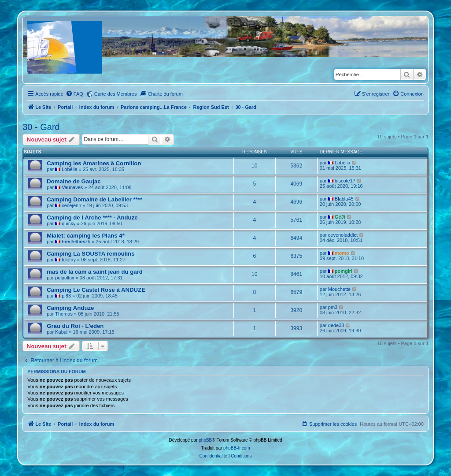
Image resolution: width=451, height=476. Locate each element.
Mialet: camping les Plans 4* (86, 236)
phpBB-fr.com (237, 448)
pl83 (66, 296)
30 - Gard (41, 127)
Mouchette (339, 289)
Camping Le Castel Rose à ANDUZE (96, 290)
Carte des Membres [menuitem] (116, 94)
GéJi (340, 217)
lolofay (69, 260)
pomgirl (344, 271)
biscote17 (345, 181)
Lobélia (69, 169)
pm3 (333, 307)
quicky (68, 223)
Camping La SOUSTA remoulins (91, 254)
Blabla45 (344, 199)
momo (342, 253)
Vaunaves (72, 187)
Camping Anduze (70, 308)
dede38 (336, 325)
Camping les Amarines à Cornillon (94, 163)
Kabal (61, 332)
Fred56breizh (76, 242)
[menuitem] (74, 94)
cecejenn (71, 205)
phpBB (205, 440)
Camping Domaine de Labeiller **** (94, 199)
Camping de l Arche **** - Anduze (92, 218)
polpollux (65, 278)
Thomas (64, 314)
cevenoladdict (343, 235)
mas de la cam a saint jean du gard (95, 272)
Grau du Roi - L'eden (75, 326)
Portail (65, 107)
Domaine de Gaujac (74, 181)
